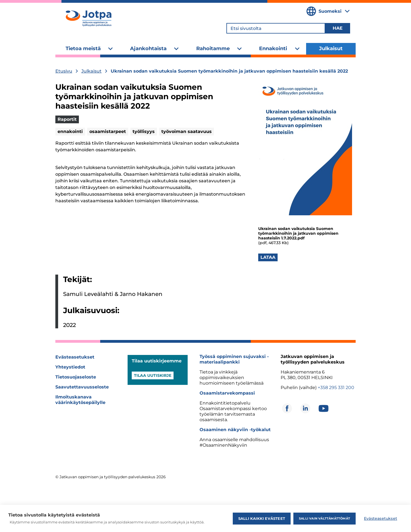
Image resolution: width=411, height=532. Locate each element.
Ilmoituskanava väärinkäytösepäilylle (80, 400)
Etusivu (64, 71)
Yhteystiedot (70, 367)
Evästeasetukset (75, 357)
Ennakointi (273, 48)
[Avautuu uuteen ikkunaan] (287, 408)
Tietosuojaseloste (76, 377)
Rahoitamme (213, 48)
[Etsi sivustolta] (276, 28)
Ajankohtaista (148, 48)
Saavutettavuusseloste (82, 387)
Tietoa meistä (83, 48)
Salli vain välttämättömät (325, 518)
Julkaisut (331, 48)
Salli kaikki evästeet (262, 518)
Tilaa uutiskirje (153, 375)
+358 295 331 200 (336, 388)
